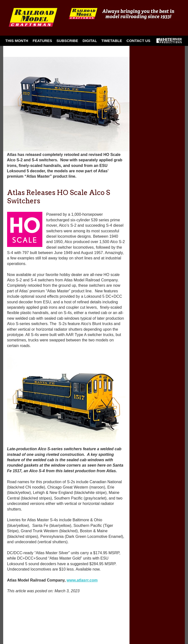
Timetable (112, 41)
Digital (90, 41)
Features (42, 41)
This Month (17, 41)
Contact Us (138, 41)
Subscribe (67, 41)
